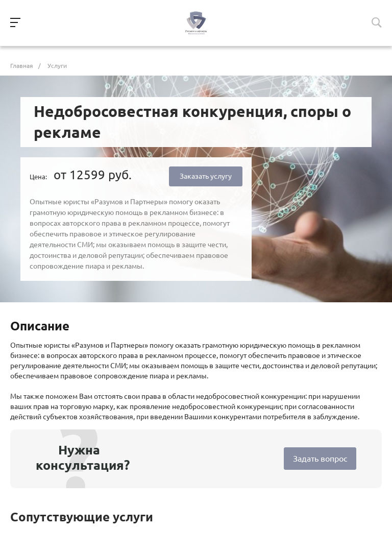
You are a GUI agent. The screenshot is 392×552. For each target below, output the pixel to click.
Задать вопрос (320, 459)
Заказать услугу (206, 176)
